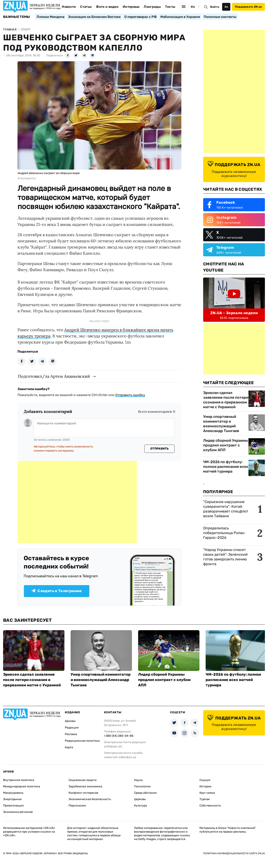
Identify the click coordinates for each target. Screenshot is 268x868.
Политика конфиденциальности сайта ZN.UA (234, 853)
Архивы (70, 721)
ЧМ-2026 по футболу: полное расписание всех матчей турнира (226, 467)
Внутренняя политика (19, 780)
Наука (138, 780)
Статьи (86, 7)
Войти (215, 7)
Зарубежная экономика (85, 786)
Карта (69, 747)
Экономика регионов (18, 812)
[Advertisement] (77, 502)
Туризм (205, 799)
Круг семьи (207, 793)
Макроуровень (13, 793)
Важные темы (17, 17)
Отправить (160, 449)
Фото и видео (107, 7)
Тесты (170, 7)
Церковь (140, 799)
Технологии (142, 786)
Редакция (72, 728)
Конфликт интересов (83, 793)
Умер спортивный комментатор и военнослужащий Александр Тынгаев (221, 424)
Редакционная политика (82, 741)
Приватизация (13, 806)
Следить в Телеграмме (57, 591)
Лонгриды (152, 7)
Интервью (131, 7)
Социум (205, 780)
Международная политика (22, 786)
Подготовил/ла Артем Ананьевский (54, 376)
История (205, 786)
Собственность (210, 806)
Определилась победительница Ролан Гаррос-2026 (224, 533)
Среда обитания (145, 793)
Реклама (71, 734)
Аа (226, 7)
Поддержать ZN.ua (248, 7)
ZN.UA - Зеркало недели (234, 313)
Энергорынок (12, 799)
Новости (69, 7)
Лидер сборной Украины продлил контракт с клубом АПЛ (226, 445)
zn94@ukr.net (113, 747)
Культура (140, 806)
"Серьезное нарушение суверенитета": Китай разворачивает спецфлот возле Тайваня (226, 509)
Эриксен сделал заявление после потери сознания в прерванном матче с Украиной (226, 400)
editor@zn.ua (127, 757)
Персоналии (77, 806)
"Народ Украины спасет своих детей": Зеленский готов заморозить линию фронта (225, 557)
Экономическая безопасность (90, 799)
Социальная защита (83, 780)
